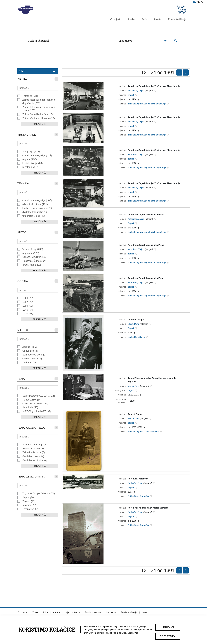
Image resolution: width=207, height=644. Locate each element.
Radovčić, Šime (34, 261)
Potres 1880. (32, 400)
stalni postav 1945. (35, 403)
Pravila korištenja (177, 19)
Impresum (111, 612)
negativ (30, 159)
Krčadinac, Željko (136, 91)
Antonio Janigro (136, 320)
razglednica (31, 167)
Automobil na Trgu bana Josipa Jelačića (148, 508)
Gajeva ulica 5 (32, 359)
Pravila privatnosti (93, 612)
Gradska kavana (33, 456)
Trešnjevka (31, 509)
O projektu (116, 19)
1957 (28, 302)
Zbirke (131, 19)
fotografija (31, 152)
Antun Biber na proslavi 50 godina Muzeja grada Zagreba (152, 380)
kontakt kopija (33, 163)
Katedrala (30, 407)
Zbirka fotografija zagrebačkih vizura (39, 109)
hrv (194, 2)
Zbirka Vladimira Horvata (39, 118)
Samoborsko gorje (34, 355)
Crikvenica (30, 351)
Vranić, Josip (33, 249)
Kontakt (145, 612)
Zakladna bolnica (34, 452)
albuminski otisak (35, 204)
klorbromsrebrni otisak (37, 208)
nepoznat (31, 253)
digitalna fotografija (35, 212)
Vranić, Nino (134, 386)
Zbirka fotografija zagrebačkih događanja (39, 101)
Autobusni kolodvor (138, 479)
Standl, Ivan (133, 419)
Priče (144, 19)
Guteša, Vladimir (35, 257)
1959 (28, 306)
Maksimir (30, 505)
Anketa (157, 19)
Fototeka (30, 96)
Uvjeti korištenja (72, 612)
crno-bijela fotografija (37, 155)
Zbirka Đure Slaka (136, 337)
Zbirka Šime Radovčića (38, 114)
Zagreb (30, 347)
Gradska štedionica (35, 460)
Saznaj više (133, 633)
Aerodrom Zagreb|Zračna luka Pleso (146, 215)
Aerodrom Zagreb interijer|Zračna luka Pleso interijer (154, 86)
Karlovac (29, 362)
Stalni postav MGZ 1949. (39, 396)
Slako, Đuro (133, 324)
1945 (28, 310)
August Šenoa (135, 414)
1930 (28, 314)
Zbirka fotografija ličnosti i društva (143, 432)
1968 (28, 298)
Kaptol (29, 497)
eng (201, 2)
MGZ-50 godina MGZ (37, 411)
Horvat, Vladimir (33, 449)
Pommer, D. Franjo (35, 445)
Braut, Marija (32, 265)
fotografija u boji (34, 216)
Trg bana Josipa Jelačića (39, 493)
